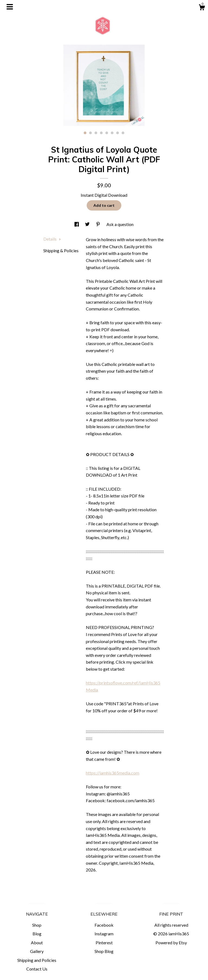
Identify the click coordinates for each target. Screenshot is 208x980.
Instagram (104, 934)
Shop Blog (104, 951)
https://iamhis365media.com (113, 773)
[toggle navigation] (10, 7)
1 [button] (85, 133)
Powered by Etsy (171, 943)
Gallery (37, 951)
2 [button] (90, 133)
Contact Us (37, 969)
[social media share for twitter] (88, 224)
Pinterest (104, 943)
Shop (37, 925)
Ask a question (120, 224)
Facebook (104, 925)
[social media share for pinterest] (98, 224)
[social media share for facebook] (77, 224)
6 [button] (112, 133)
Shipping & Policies (61, 250)
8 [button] (123, 133)
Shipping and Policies (37, 960)
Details (52, 239)
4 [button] (101, 133)
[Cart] (202, 8)
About (37, 943)
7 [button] (118, 133)
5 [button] (107, 133)
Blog (37, 934)
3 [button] (96, 133)
